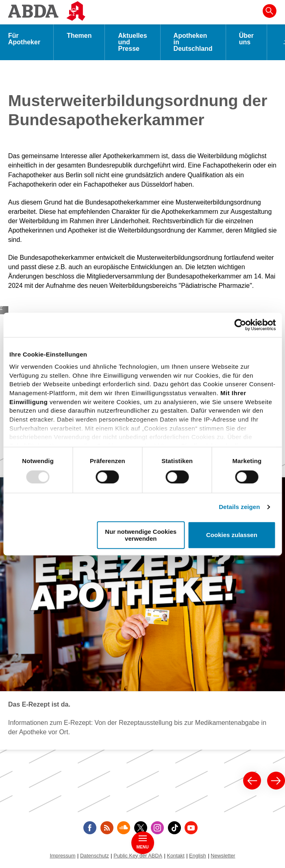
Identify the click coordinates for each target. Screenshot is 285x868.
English (198, 856)
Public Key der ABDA (138, 856)
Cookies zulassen (232, 535)
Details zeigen (239, 507)
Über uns (246, 39)
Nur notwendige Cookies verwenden (141, 535)
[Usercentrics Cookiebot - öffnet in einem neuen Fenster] (240, 325)
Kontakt (175, 856)
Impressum (62, 856)
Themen (79, 36)
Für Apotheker (24, 39)
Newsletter (223, 856)
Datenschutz (95, 856)
